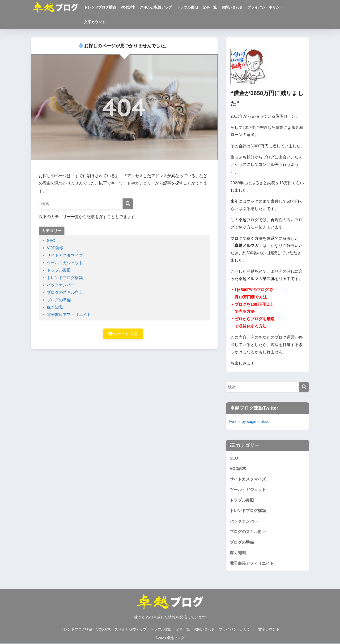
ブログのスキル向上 (65, 292)
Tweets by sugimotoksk (249, 422)
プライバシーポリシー (265, 7)
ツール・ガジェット (65, 263)
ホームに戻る (123, 334)
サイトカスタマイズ (65, 256)
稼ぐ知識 (55, 307)
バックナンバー (61, 285)
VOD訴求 (128, 7)
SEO (51, 241)
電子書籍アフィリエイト (69, 315)
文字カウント (95, 22)
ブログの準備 (59, 300)
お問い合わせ (232, 7)
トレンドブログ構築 (100, 7)
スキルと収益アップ (156, 7)
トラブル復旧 (187, 7)
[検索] (128, 204)
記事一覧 (210, 7)
